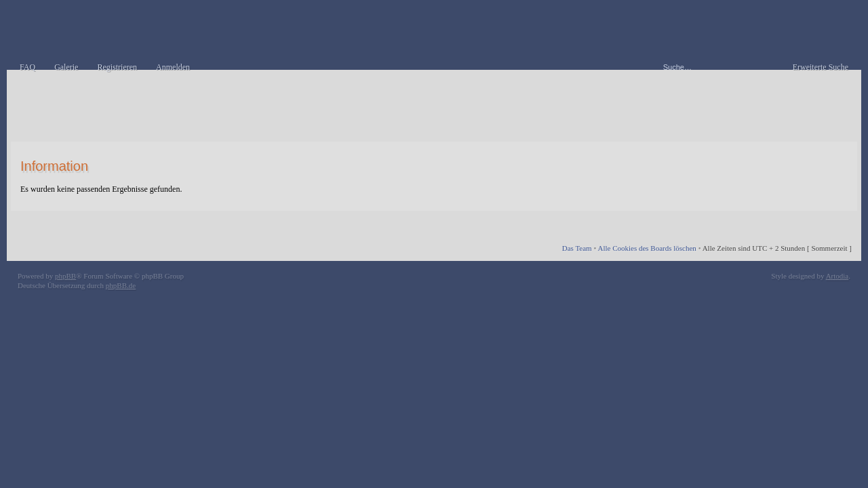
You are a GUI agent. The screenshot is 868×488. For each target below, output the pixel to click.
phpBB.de (121, 285)
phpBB (65, 276)
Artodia (837, 276)
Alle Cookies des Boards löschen (647, 248)
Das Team (577, 248)
